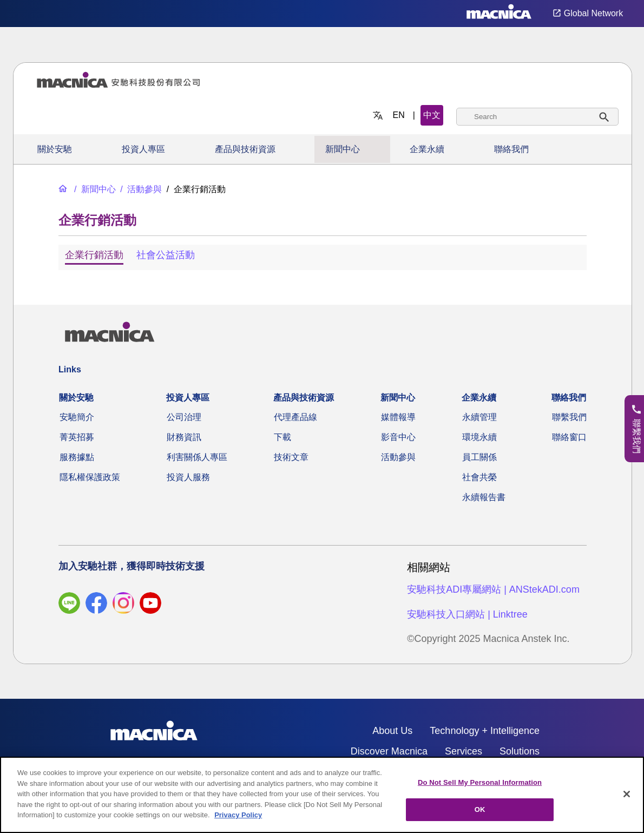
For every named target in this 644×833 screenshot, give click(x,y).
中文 (432, 115)
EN (399, 115)
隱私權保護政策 (90, 477)
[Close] (627, 794)
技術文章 (291, 457)
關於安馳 (55, 149)
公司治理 (184, 417)
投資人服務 (188, 477)
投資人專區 (143, 149)
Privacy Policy (238, 815)
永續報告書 (484, 497)
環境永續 (479, 437)
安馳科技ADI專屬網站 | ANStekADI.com (493, 589)
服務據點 (77, 457)
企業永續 (427, 149)
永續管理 (479, 417)
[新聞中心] (94, 189)
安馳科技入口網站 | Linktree (467, 614)
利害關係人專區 (197, 457)
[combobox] (537, 117)
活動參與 (398, 457)
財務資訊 (184, 437)
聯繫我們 (569, 417)
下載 (282, 437)
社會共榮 (479, 477)
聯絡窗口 (569, 437)
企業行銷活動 (94, 255)
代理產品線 (295, 417)
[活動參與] (140, 189)
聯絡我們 (511, 149)
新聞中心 (343, 149)
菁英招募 (77, 437)
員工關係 (479, 457)
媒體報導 (398, 417)
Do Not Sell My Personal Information (480, 782)
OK (480, 809)
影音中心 (398, 437)
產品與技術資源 (245, 149)
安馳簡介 (77, 417)
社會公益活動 (166, 255)
